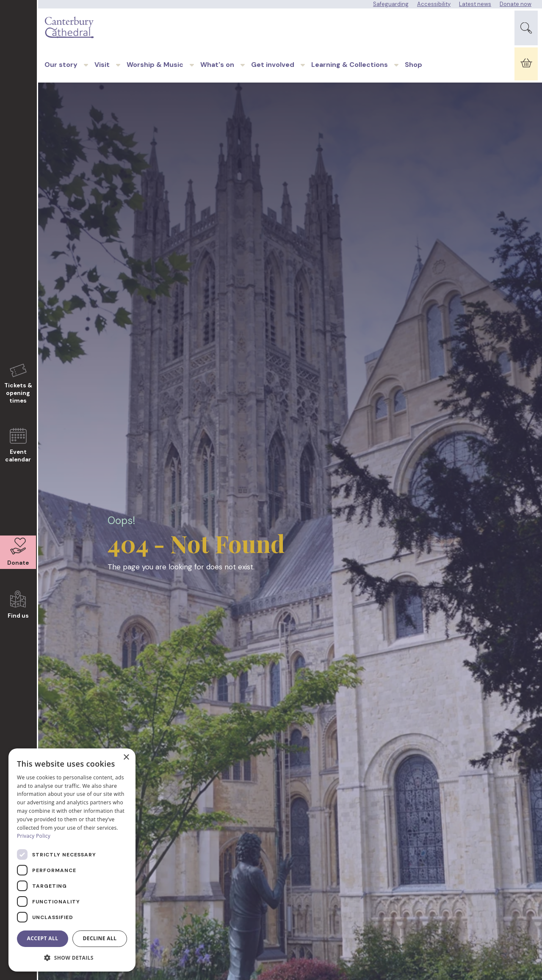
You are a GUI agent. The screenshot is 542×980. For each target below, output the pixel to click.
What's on (217, 73)
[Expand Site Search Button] (526, 30)
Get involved (273, 73)
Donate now (516, 4)
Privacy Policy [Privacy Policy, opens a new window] (34, 836)
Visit (102, 73)
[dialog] (72, 860)
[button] (72, 958)
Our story (61, 73)
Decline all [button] (100, 938)
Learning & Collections (350, 73)
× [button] (126, 758)
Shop (413, 73)
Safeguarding (391, 4)
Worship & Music (155, 73)
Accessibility (434, 4)
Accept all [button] (43, 938)
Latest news (475, 4)
